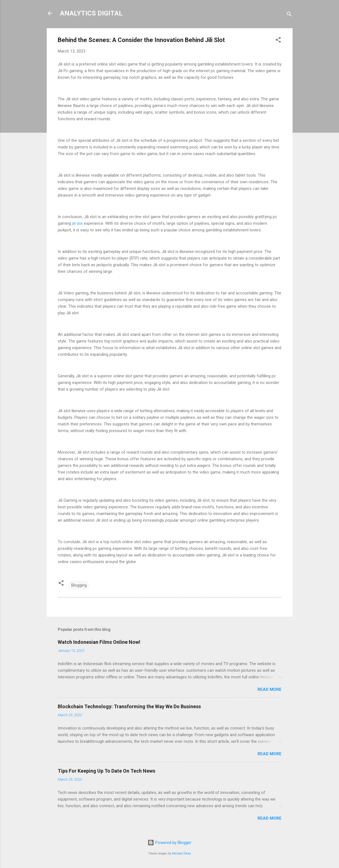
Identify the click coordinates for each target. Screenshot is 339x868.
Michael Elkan (182, 853)
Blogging (79, 585)
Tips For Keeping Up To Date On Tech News (107, 771)
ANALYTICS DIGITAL (91, 13)
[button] (278, 41)
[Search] (289, 15)
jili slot (77, 223)
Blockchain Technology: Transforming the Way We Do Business (129, 706)
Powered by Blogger (169, 843)
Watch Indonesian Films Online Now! (99, 642)
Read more (270, 689)
